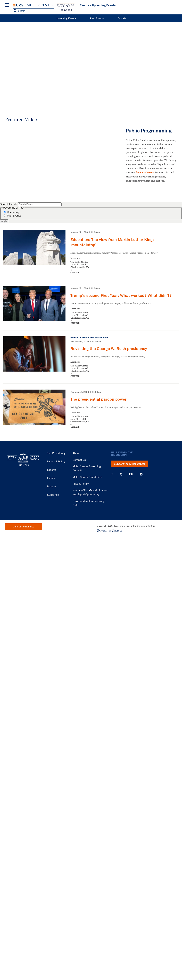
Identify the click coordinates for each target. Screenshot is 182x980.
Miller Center (40, 5)
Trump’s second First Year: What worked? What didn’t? (121, 295)
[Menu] (8, 6)
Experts (52, 470)
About (76, 453)
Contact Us (79, 460)
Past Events (97, 18)
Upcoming (13, 212)
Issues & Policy (56, 462)
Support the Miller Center (130, 464)
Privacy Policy (81, 484)
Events (84, 5)
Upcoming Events (66, 18)
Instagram (141, 474)
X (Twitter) (121, 474)
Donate (122, 18)
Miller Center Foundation (87, 477)
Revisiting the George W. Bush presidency (109, 349)
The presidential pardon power (98, 399)
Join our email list (24, 527)
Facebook (112, 474)
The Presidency (56, 453)
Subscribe (53, 495)
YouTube (131, 474)
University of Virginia (18, 5)
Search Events (9, 204)
